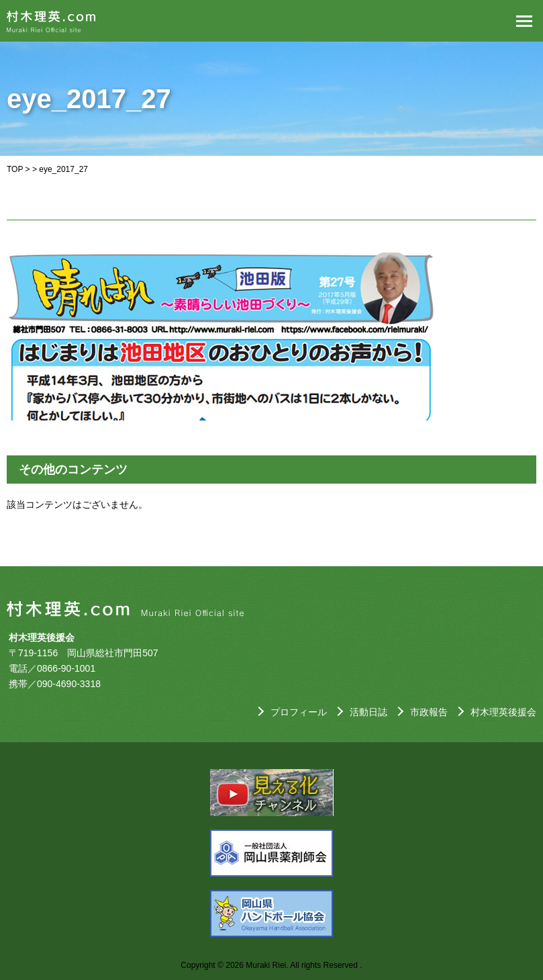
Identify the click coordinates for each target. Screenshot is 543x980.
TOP (15, 169)
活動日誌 (368, 712)
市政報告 (429, 712)
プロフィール (299, 712)
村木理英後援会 (503, 712)
